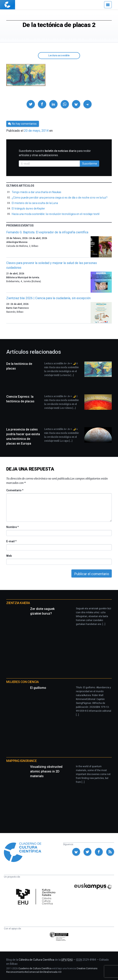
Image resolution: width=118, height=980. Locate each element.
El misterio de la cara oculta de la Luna (35, 203)
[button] (31, 104)
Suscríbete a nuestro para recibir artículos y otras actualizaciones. (55, 153)
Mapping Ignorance (21, 761)
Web (9, 556)
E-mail (11, 541)
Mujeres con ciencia (22, 682)
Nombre (12, 527)
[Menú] (108, 5)
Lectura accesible (59, 55)
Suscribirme (90, 164)
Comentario (15, 490)
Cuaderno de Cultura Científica (35, 968)
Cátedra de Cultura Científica (36, 960)
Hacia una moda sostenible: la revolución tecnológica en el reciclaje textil (56, 214)
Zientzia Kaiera (18, 603)
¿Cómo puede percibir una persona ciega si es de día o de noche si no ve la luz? (59, 198)
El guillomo (38, 688)
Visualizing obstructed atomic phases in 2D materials (46, 771)
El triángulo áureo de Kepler (28, 209)
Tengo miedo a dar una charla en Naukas (36, 192)
